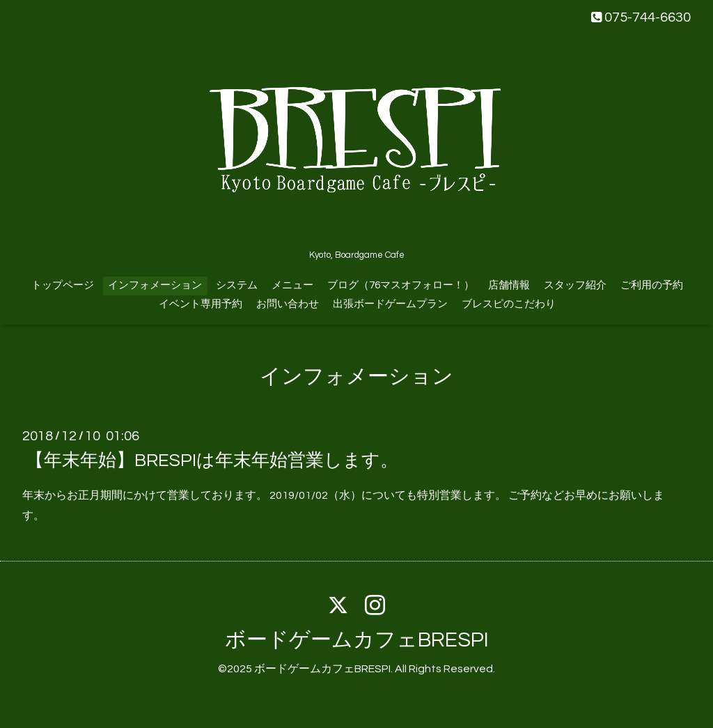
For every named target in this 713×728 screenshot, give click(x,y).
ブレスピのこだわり (509, 304)
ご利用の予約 (652, 285)
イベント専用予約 (201, 304)
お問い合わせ (288, 304)
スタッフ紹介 (575, 285)
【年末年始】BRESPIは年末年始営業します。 (212, 460)
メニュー (292, 285)
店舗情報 (509, 285)
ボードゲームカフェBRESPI (357, 640)
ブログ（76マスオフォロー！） (401, 285)
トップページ (63, 285)
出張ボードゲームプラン (390, 304)
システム (237, 285)
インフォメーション (155, 285)
